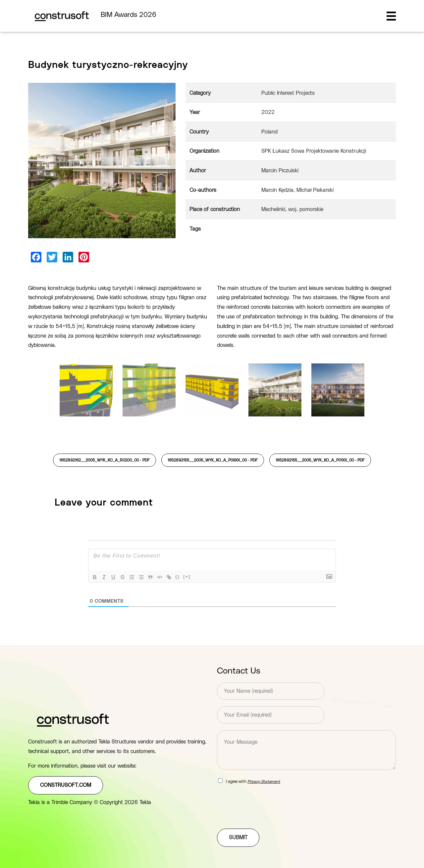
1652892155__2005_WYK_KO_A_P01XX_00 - (320, 460)
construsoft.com (66, 785)
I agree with (253, 782)
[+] (187, 577)
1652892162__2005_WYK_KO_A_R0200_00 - (105, 460)
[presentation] (267, 818)
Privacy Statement (264, 782)
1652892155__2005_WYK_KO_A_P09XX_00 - (213, 460)
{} (178, 577)
